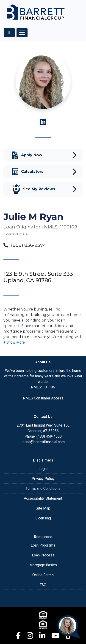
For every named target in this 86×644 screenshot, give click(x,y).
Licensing (43, 518)
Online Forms (43, 575)
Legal (43, 469)
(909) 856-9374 (25, 245)
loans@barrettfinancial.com (43, 442)
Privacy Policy (43, 479)
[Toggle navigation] (22, 33)
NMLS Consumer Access (43, 398)
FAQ (43, 585)
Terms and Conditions (43, 489)
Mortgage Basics (43, 565)
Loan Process (43, 555)
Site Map (43, 508)
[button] (14, 342)
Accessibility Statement (43, 498)
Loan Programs (43, 545)
